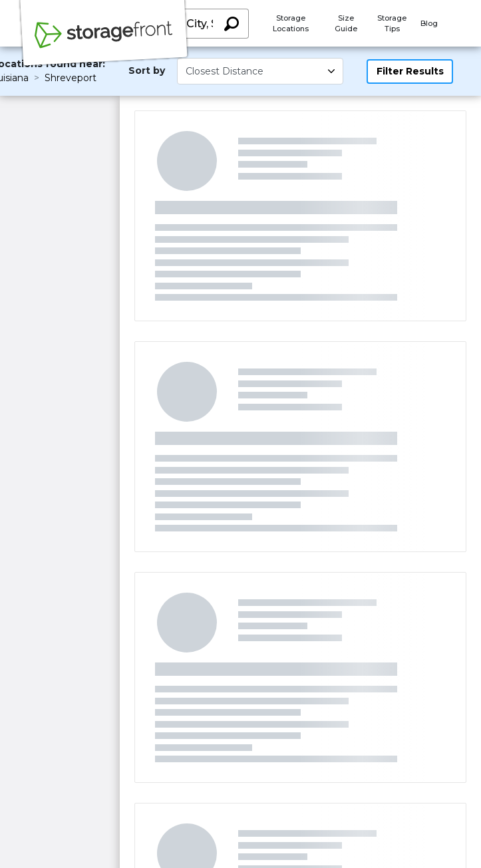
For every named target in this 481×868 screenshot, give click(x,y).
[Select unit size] (260, 71)
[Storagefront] (104, 42)
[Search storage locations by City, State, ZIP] (231, 24)
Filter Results (410, 71)
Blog (429, 23)
